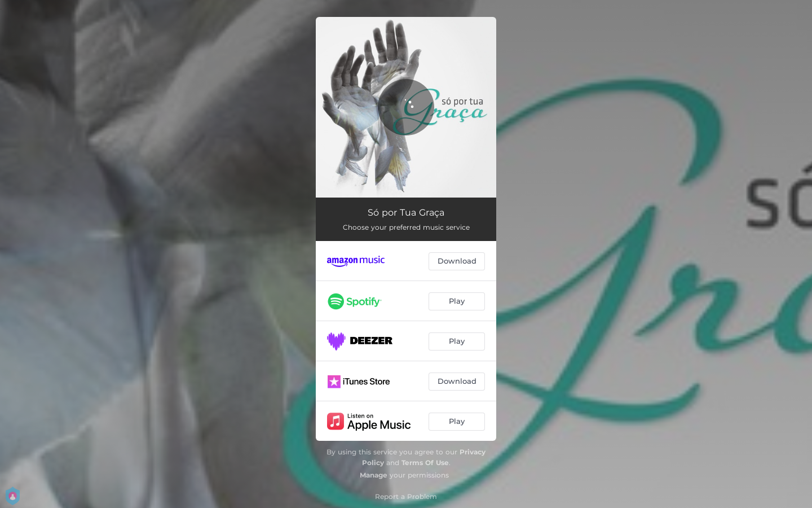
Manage (374, 475)
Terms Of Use (425, 463)
